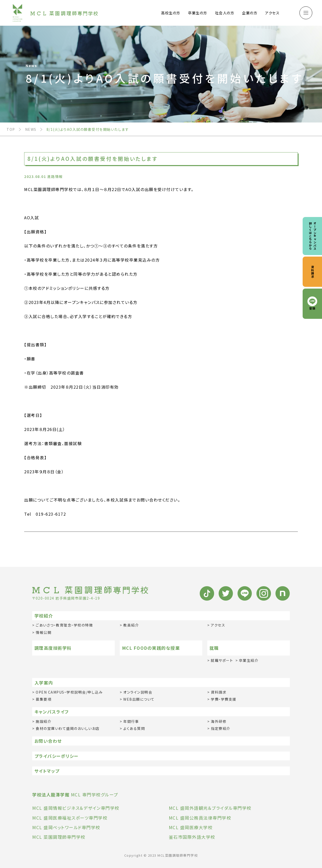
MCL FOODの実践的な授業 (151, 648)
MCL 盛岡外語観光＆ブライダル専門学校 (210, 808)
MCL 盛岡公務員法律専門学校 (200, 818)
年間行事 (131, 721)
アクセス (272, 13)
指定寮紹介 (221, 728)
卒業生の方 (198, 13)
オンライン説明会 (138, 692)
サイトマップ (47, 771)
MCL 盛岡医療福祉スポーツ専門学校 (70, 818)
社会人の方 (225, 13)
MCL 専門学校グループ (75, 795)
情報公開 (44, 632)
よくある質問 (134, 728)
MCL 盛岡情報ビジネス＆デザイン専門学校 (76, 808)
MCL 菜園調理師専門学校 (59, 837)
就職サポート (222, 660)
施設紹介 (44, 721)
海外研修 (219, 721)
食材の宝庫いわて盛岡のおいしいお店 (68, 728)
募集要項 (44, 699)
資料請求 (219, 692)
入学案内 (44, 683)
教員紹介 (131, 625)
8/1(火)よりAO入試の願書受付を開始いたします (88, 129)
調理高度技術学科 (53, 648)
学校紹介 (44, 616)
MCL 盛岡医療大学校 (191, 827)
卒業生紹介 (249, 660)
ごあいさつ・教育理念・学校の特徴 (64, 625)
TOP (11, 129)
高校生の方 (171, 13)
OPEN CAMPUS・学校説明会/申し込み (69, 692)
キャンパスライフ (52, 712)
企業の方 (250, 13)
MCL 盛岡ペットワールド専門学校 (66, 827)
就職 (214, 648)
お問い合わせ (48, 741)
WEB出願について (139, 699)
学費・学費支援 (224, 699)
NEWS (31, 129)
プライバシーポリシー (56, 756)
